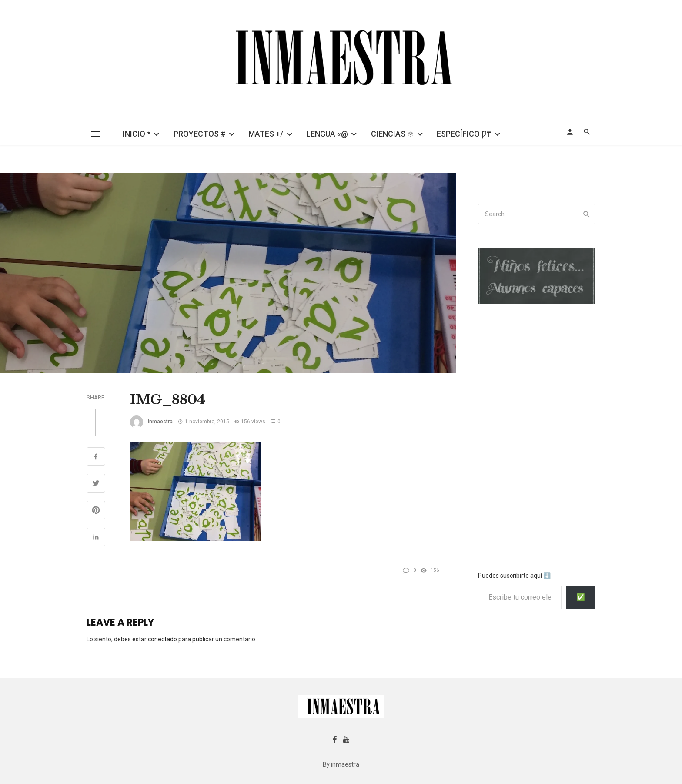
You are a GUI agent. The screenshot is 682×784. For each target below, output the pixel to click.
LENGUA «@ (327, 134)
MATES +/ (266, 134)
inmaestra (160, 422)
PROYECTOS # (200, 134)
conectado (162, 639)
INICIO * (137, 134)
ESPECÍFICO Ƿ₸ (464, 134)
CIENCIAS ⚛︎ (393, 134)
